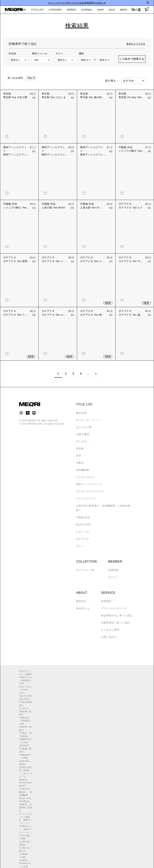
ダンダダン (82, 442)
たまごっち (82, 527)
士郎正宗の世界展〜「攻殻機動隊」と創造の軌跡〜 (104, 506)
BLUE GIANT (83, 520)
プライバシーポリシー (112, 604)
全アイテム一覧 (84, 566)
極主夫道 (81, 413)
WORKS (71, 10)
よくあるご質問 (109, 625)
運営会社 (81, 597)
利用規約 (105, 597)
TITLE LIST (37, 10)
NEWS (123, 10)
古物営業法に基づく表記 (114, 618)
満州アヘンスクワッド (88, 484)
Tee (30, 78)
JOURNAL (87, 10)
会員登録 (113, 566)
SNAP (101, 10)
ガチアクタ (82, 534)
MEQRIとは (82, 604)
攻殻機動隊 (82, 470)
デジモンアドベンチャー (89, 492)
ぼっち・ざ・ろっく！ (88, 420)
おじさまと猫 (83, 427)
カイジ (80, 542)
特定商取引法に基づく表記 (115, 611)
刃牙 (78, 456)
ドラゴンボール (84, 477)
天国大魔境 (82, 434)
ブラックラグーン (86, 499)
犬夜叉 (80, 463)
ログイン (113, 573)
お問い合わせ (108, 632)
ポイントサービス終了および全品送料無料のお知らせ (77, 3)
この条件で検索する (132, 59)
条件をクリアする (136, 44)
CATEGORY (55, 10)
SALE (112, 10)
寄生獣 (80, 449)
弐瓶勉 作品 (82, 513)
